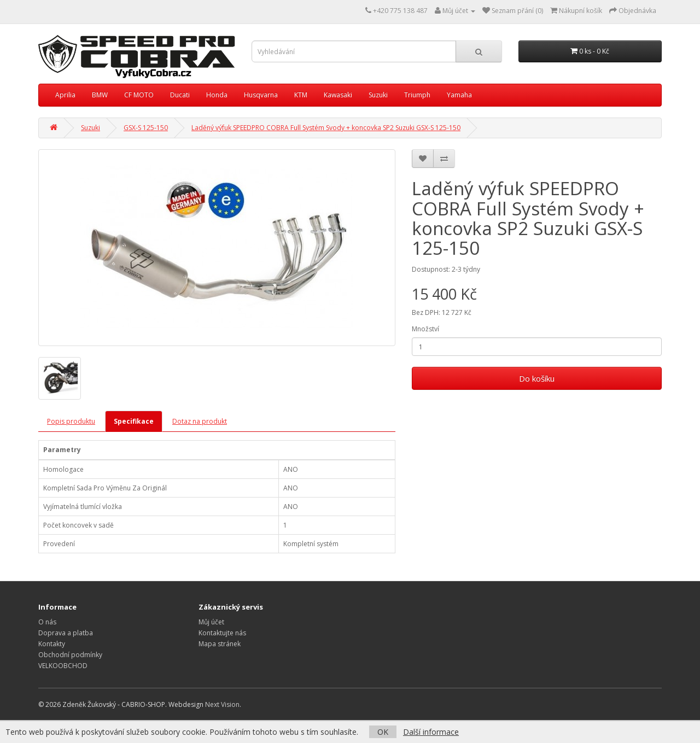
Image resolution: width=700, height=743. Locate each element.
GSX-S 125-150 (146, 128)
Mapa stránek (220, 644)
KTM (301, 95)
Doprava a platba (66, 633)
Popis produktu (71, 421)
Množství (425, 329)
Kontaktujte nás (222, 633)
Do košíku (537, 378)
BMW (100, 95)
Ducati (180, 95)
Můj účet (211, 622)
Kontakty (52, 644)
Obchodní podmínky (70, 655)
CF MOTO (139, 95)
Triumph (417, 95)
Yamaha (459, 95)
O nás (47, 622)
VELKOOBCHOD (63, 666)
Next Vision (222, 704)
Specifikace (134, 421)
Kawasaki (338, 95)
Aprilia (65, 95)
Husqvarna (261, 95)
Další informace (431, 732)
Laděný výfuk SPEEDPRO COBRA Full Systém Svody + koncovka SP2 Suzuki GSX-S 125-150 (326, 128)
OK (383, 732)
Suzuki (378, 95)
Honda (217, 95)
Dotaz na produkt (200, 421)
